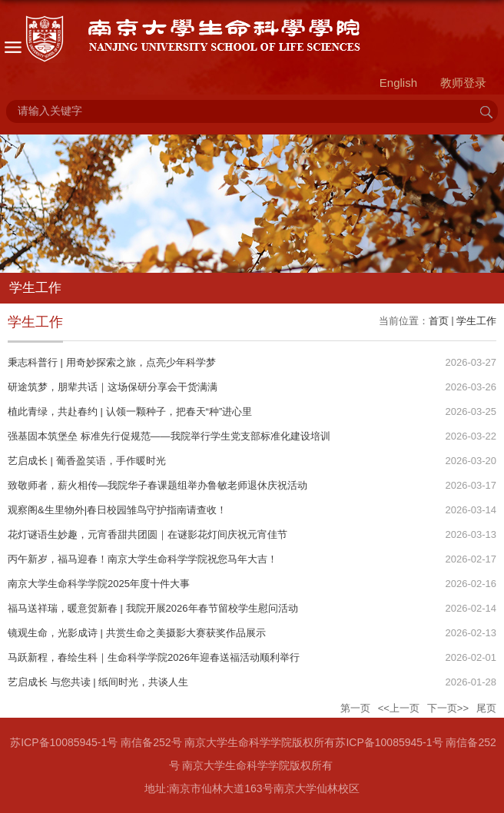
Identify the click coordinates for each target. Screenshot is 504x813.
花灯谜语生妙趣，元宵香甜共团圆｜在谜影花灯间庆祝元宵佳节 (148, 534)
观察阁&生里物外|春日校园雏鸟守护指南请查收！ (117, 510)
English (398, 83)
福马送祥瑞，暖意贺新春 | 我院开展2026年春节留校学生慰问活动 (153, 608)
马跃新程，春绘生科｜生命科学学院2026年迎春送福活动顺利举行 (154, 657)
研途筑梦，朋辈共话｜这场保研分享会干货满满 (113, 387)
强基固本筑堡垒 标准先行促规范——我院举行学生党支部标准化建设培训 (169, 436)
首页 (439, 321)
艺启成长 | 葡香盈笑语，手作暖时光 (87, 461)
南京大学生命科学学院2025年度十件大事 (99, 584)
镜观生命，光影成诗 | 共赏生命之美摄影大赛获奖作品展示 (137, 633)
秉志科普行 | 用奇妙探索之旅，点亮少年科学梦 (112, 362)
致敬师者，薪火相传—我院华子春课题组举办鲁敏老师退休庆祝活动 (157, 485)
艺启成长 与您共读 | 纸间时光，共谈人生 (98, 682)
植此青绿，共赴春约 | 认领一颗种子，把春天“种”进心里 (130, 411)
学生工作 (476, 321)
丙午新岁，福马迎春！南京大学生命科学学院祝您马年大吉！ (143, 559)
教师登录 (463, 83)
